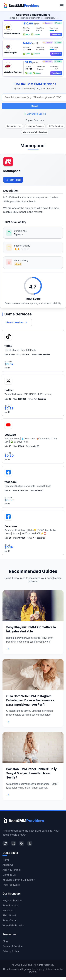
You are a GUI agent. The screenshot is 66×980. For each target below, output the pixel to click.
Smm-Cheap (10, 920)
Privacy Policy (11, 951)
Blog (5, 941)
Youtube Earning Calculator (19, 880)
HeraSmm (8, 910)
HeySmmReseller (12, 900)
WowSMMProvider (13, 925)
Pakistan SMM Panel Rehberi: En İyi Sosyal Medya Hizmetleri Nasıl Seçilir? (32, 773)
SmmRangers (10, 905)
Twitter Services (14, 126)
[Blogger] (22, 843)
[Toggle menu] (62, 6)
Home (6, 860)
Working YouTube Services (35, 132)
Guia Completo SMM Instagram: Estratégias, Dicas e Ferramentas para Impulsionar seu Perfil (30, 700)
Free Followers (11, 885)
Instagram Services (35, 126)
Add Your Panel (12, 870)
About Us (8, 865)
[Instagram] (13, 843)
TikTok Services (56, 126)
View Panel (56, 34)
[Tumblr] (30, 843)
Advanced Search (35, 114)
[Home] (21, 6)
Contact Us (9, 875)
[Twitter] (5, 843)
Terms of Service (13, 946)
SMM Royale (10, 915)
